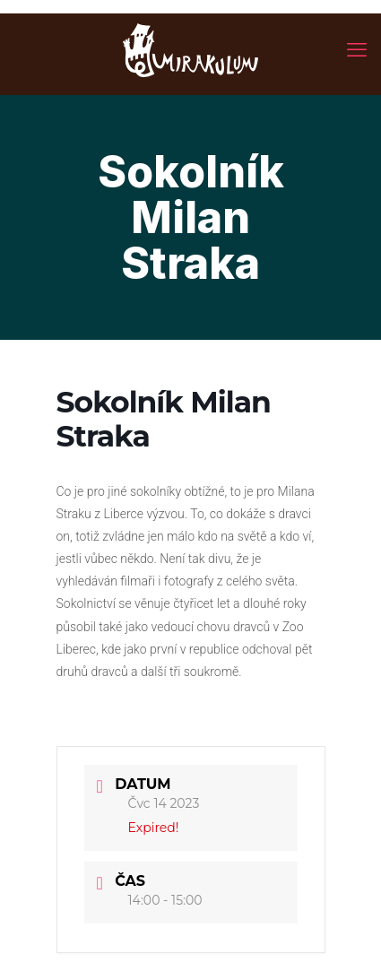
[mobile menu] (357, 49)
